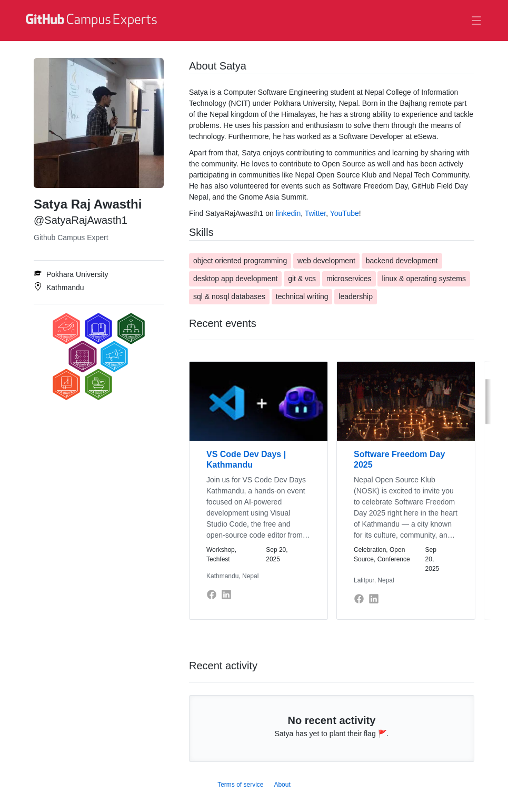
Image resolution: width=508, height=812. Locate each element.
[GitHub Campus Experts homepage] (93, 21)
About (282, 785)
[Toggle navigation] (476, 21)
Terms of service (240, 785)
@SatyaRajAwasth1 (81, 220)
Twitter (315, 213)
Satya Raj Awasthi (88, 204)
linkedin (288, 213)
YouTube (345, 213)
